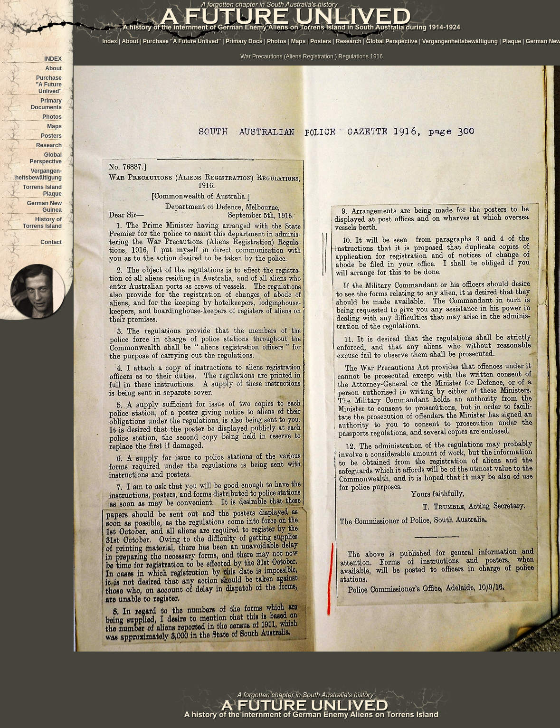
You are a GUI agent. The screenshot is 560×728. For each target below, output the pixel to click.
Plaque (512, 41)
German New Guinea (44, 207)
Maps (54, 126)
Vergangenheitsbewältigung (461, 41)
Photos (52, 117)
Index (109, 41)
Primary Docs (244, 41)
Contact (51, 242)
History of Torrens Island (42, 223)
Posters (51, 136)
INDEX (53, 59)
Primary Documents (46, 104)
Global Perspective (46, 158)
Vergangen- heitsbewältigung (38, 174)
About (53, 68)
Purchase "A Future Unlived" (49, 85)
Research (49, 145)
